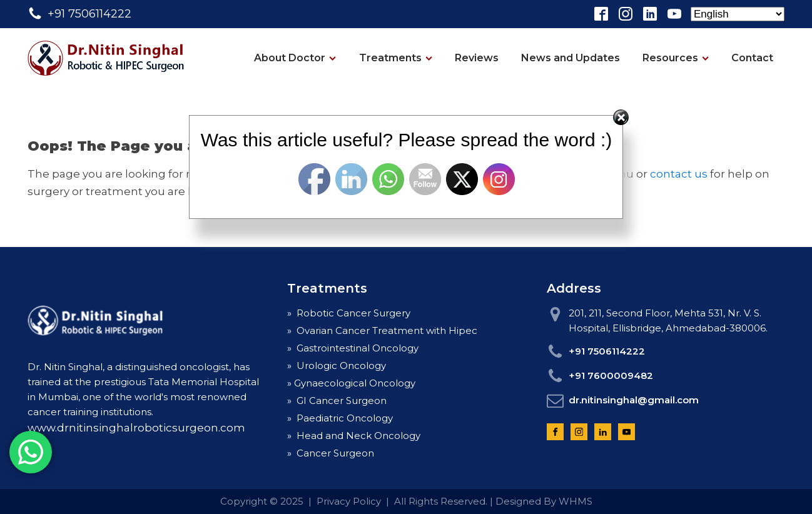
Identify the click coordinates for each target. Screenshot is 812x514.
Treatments (396, 58)
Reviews (477, 58)
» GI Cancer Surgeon (337, 401)
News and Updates (571, 58)
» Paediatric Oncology (340, 418)
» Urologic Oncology (337, 365)
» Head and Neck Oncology (354, 436)
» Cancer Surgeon (331, 453)
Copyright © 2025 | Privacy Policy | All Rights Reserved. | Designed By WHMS (406, 501)
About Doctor (295, 58)
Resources (676, 58)
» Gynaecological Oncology (351, 383)
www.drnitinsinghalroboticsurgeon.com (136, 428)
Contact (752, 58)
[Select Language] (738, 14)
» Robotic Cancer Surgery (349, 313)
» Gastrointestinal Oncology (353, 348)
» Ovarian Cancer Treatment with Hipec (382, 330)
